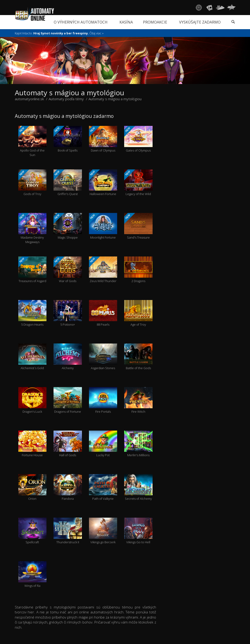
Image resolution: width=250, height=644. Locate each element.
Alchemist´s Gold (33, 357)
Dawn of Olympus (103, 139)
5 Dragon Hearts (33, 313)
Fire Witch (138, 400)
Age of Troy (138, 313)
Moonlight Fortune (103, 226)
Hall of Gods (68, 444)
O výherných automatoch (81, 22)
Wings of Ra (33, 574)
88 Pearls (103, 313)
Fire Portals (103, 400)
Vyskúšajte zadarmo (200, 22)
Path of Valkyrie (103, 487)
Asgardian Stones (103, 357)
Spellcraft (33, 531)
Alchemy (68, 357)
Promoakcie (155, 22)
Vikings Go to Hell (138, 531)
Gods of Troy (32, 183)
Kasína (126, 22)
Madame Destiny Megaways (32, 228)
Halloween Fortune (103, 183)
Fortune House (33, 444)
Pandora (68, 487)
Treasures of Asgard (32, 270)
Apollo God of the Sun (32, 141)
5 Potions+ (68, 313)
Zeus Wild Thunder (103, 270)
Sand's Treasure (138, 226)
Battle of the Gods (138, 357)
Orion (33, 487)
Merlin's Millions (138, 444)
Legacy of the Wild (138, 183)
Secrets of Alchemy (138, 487)
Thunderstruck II (68, 531)
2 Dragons (138, 270)
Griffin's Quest (68, 183)
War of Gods (68, 270)
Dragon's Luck (33, 400)
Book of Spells (68, 139)
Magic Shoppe (68, 226)
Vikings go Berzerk (103, 531)
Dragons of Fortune (68, 400)
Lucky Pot (103, 444)
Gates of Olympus (138, 139)
